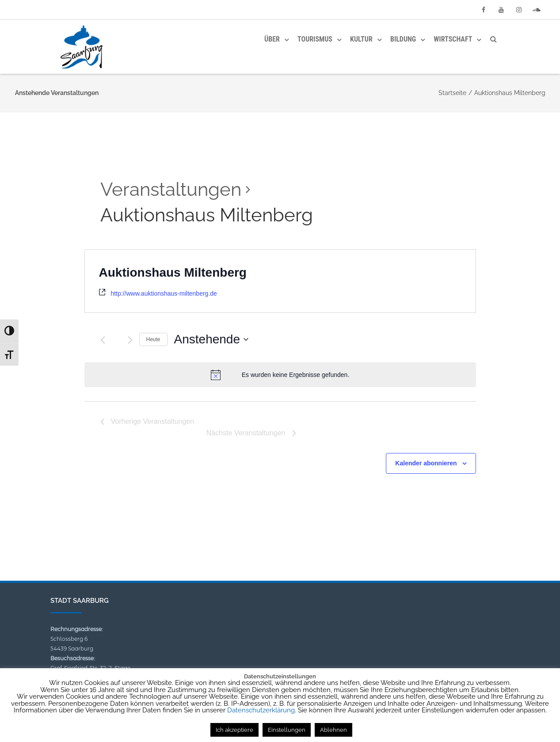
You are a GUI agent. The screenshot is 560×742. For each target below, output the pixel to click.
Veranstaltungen (171, 189)
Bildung (403, 39)
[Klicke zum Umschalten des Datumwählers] (211, 339)
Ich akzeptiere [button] (234, 730)
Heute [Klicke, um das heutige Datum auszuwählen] (153, 339)
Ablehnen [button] (333, 730)
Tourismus (315, 39)
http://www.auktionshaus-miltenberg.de (164, 293)
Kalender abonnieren (426, 463)
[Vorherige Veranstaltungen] (103, 340)
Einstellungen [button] (287, 730)
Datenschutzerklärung (261, 710)
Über (272, 39)
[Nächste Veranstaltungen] (130, 340)
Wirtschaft (453, 39)
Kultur (361, 39)
